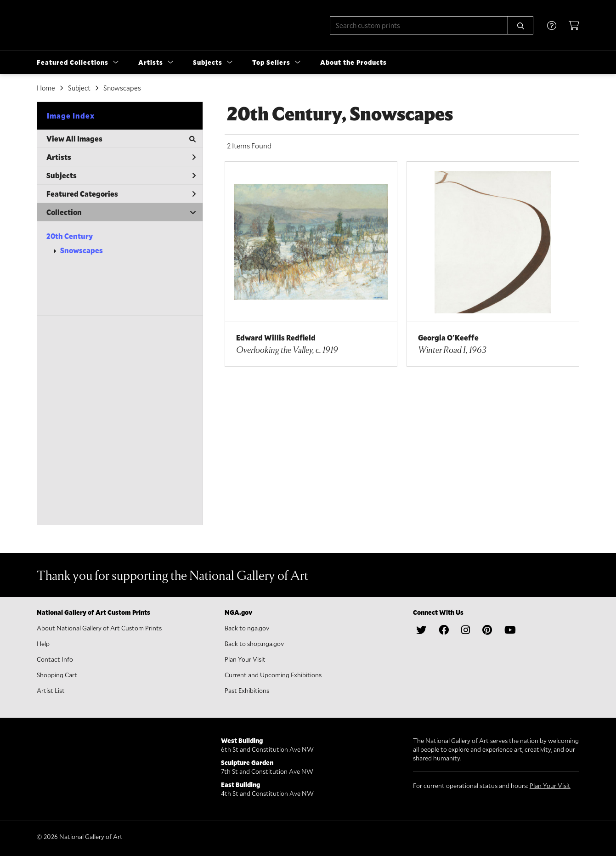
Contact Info (55, 659)
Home (46, 88)
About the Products (353, 62)
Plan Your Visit (245, 659)
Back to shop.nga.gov (254, 643)
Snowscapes (82, 250)
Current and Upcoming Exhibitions (273, 675)
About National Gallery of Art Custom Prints (99, 628)
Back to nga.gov (247, 628)
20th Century (70, 236)
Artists (121, 157)
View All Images (121, 139)
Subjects (121, 175)
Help (43, 643)
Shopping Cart (57, 675)
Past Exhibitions (247, 690)
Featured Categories (121, 194)
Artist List (51, 690)
